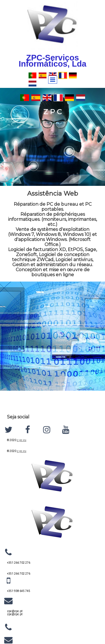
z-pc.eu (22, 440)
